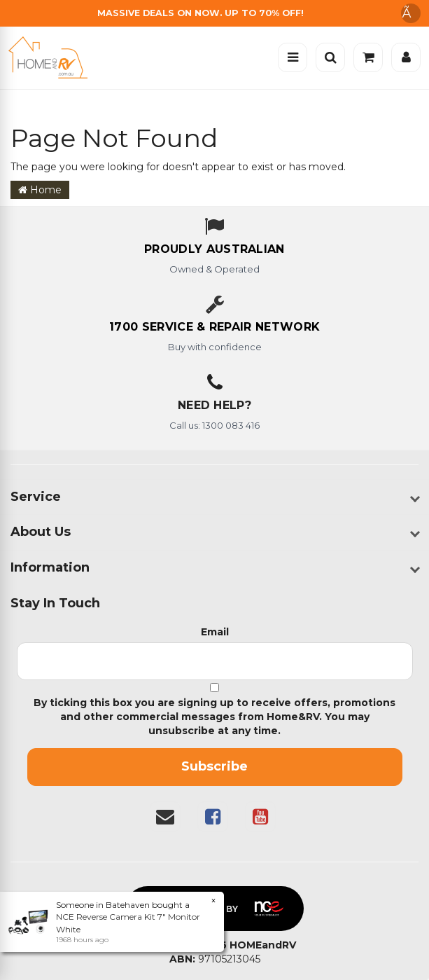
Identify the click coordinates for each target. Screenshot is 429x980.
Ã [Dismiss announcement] (411, 13)
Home (40, 190)
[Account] (406, 57)
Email (215, 632)
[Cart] (368, 57)
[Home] (51, 57)
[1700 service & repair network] (215, 328)
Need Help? (215, 405)
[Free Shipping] (215, 13)
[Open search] (330, 57)
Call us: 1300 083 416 (215, 425)
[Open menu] (293, 57)
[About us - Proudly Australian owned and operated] (215, 250)
